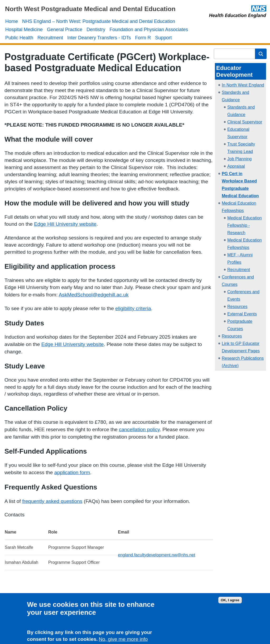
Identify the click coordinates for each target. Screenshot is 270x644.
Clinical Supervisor (245, 122)
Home (12, 21)
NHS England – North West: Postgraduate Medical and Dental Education (99, 21)
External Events (242, 314)
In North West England (243, 85)
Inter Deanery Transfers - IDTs (99, 38)
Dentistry (96, 30)
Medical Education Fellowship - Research (245, 225)
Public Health (19, 38)
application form (72, 472)
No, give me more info (123, 641)
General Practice (65, 30)
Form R (143, 38)
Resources (237, 307)
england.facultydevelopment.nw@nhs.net (156, 555)
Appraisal (236, 166)
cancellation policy (139, 429)
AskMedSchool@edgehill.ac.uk (94, 295)
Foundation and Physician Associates (149, 30)
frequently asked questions (52, 501)
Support (163, 38)
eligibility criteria (133, 308)
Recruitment (50, 38)
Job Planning (240, 159)
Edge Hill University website (65, 224)
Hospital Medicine (24, 30)
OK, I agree (230, 602)
